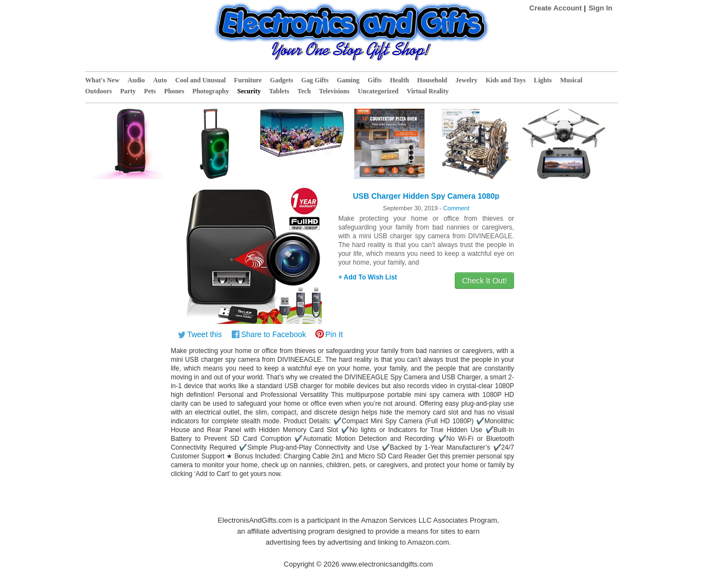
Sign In (601, 8)
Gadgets (282, 80)
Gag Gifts (315, 80)
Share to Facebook (274, 334)
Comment (456, 208)
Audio (136, 80)
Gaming (348, 80)
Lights (543, 80)
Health (400, 80)
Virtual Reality (428, 91)
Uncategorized (378, 91)
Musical (571, 80)
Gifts (375, 80)
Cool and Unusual (200, 80)
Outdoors (99, 91)
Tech (304, 91)
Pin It (334, 334)
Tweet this (205, 334)
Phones (174, 91)
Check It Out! (484, 281)
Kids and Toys (506, 80)
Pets (150, 91)
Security (249, 91)
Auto (160, 80)
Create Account (556, 8)
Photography (211, 91)
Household (433, 80)
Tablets (279, 91)
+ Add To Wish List (368, 277)
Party (128, 91)
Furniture (248, 80)
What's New (102, 80)
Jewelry (466, 80)
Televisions (334, 91)
